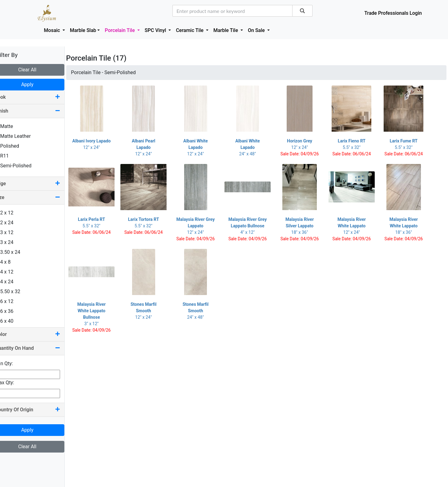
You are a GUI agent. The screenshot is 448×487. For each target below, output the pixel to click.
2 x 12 (14, 213)
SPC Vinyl (156, 30)
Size (37, 197)
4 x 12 (14, 272)
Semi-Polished (23, 166)
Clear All (37, 70)
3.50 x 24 (17, 252)
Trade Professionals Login (393, 13)
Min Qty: (14, 363)
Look (37, 97)
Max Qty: (14, 383)
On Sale (257, 30)
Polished (17, 146)
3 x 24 (14, 242)
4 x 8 (12, 262)
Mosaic (53, 30)
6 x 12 (14, 301)
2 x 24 (14, 223)
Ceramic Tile (190, 30)
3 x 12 (14, 232)
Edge (37, 184)
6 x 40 (14, 321)
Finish (37, 111)
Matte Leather (22, 136)
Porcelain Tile (120, 30)
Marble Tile (226, 30)
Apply (37, 84)
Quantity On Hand (37, 348)
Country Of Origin (37, 410)
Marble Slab (83, 30)
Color (37, 334)
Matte (14, 126)
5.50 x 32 (17, 291)
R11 (12, 156)
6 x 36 (14, 311)
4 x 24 (14, 282)
